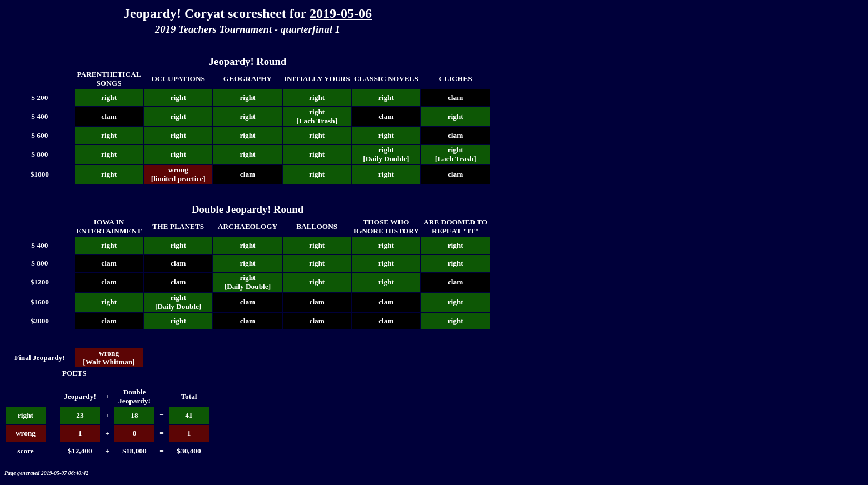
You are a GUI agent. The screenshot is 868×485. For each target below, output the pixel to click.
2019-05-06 (341, 13)
